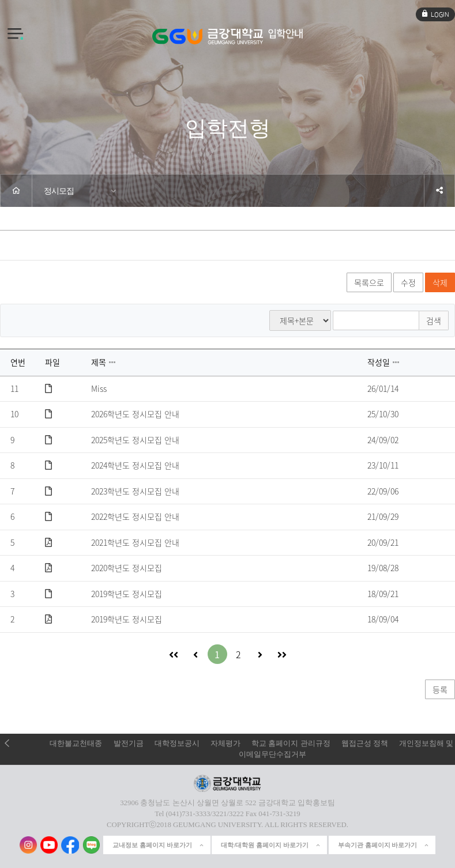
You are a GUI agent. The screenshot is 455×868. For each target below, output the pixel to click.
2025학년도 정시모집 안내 (135, 440)
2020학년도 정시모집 (127, 568)
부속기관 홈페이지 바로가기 (384, 845)
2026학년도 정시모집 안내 (135, 414)
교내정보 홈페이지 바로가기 (159, 845)
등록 (440, 689)
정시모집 (59, 191)
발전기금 (129, 744)
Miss (99, 389)
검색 (434, 320)
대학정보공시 (177, 744)
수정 (408, 282)
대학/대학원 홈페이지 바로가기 (271, 845)
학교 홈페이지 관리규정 (291, 744)
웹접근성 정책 (365, 744)
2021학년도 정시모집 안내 (135, 543)
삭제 (440, 282)
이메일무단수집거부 (272, 754)
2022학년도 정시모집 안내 (135, 517)
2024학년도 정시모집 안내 (135, 466)
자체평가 (225, 744)
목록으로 (369, 282)
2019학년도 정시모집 (127, 594)
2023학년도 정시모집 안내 (135, 492)
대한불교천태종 (76, 744)
